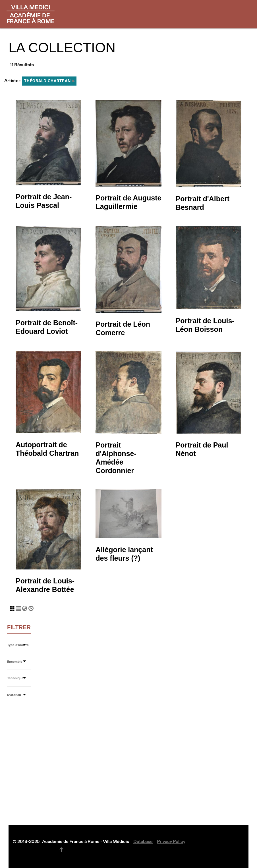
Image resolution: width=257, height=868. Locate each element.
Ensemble (15, 661)
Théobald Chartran (49, 81)
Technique (15, 678)
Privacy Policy (171, 841)
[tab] (19, 645)
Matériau (14, 695)
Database (143, 841)
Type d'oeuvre (18, 645)
